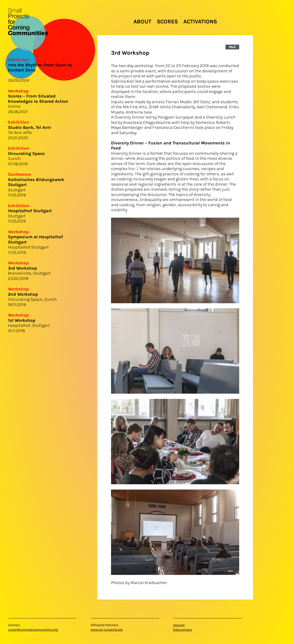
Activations (200, 22)
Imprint (179, 625)
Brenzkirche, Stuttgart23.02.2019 (29, 273)
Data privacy (183, 630)
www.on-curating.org (107, 630)
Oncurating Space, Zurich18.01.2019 (32, 299)
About (142, 22)
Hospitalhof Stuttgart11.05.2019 (35, 245)
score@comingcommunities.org (33, 630)
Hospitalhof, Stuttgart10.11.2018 (29, 326)
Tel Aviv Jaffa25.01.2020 (30, 133)
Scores (167, 22)
